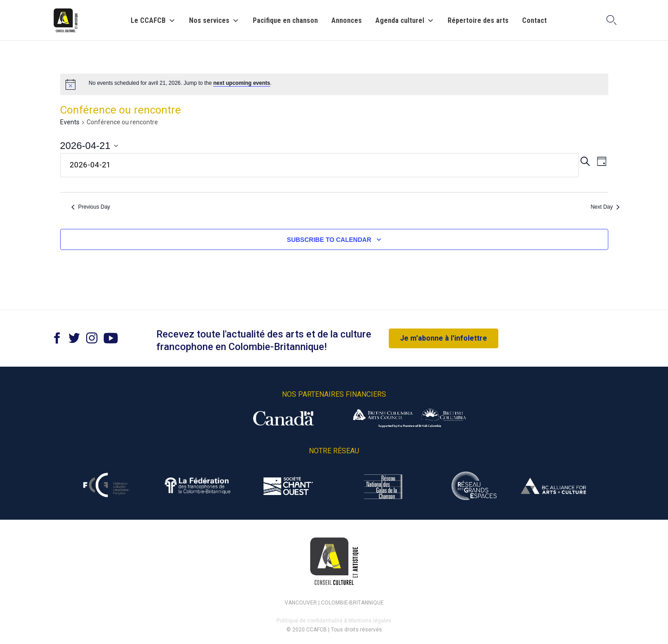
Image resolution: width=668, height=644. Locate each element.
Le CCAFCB (153, 21)
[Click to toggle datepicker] (89, 146)
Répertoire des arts (478, 21)
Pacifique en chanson (285, 21)
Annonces (347, 21)
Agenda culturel (405, 21)
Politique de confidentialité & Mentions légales (334, 621)
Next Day (605, 207)
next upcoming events (242, 83)
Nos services (214, 21)
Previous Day (91, 207)
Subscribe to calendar (329, 240)
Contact (534, 21)
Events (70, 122)
